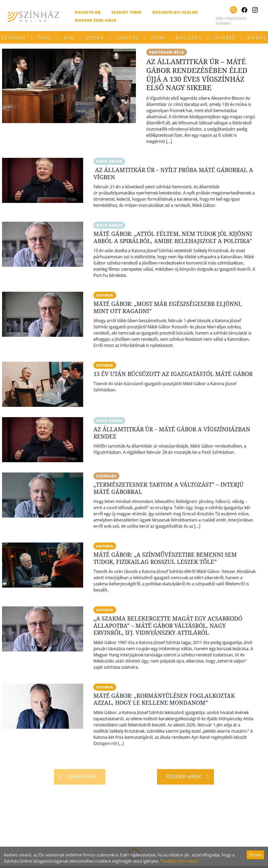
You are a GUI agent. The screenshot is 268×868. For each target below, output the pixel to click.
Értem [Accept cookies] (255, 855)
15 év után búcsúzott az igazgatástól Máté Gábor (173, 374)
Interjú (225, 38)
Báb (69, 38)
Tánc (45, 38)
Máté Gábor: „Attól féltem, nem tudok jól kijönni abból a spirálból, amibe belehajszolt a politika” (173, 237)
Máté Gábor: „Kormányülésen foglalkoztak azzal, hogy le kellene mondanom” (164, 699)
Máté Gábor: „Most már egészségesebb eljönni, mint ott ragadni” (168, 307)
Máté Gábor (109, 161)
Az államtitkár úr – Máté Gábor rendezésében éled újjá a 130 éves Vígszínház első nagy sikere (197, 74)
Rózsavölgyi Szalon (175, 12)
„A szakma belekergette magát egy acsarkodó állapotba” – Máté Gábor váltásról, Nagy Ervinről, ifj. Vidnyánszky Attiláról (168, 625)
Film (158, 38)
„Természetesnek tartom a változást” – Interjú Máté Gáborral (168, 488)
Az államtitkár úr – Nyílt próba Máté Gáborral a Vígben (173, 173)
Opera (95, 38)
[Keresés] (234, 10)
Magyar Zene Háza (96, 20)
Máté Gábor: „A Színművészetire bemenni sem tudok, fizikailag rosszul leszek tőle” (165, 558)
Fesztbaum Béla (167, 52)
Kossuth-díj (88, 12)
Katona (105, 295)
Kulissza (189, 38)
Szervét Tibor (127, 12)
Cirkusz (128, 38)
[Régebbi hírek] (185, 777)
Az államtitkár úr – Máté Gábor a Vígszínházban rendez (172, 433)
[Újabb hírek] (80, 777)
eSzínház (106, 476)
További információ (179, 861)
